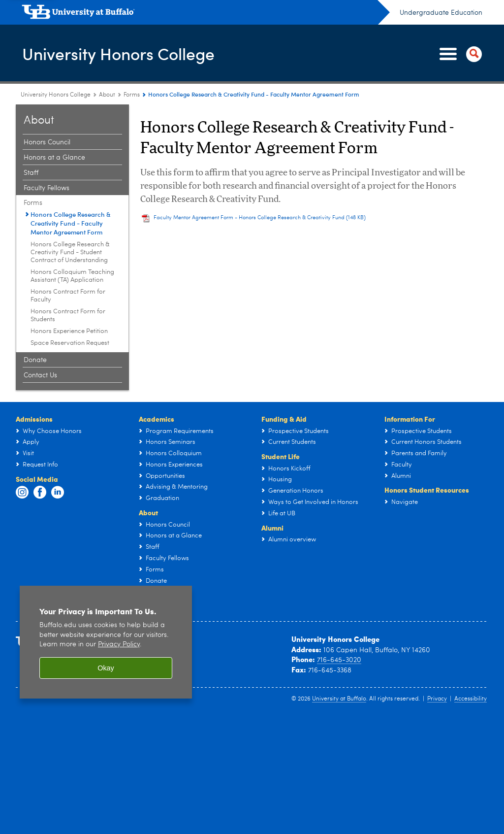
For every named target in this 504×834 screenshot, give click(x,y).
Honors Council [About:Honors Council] (47, 142)
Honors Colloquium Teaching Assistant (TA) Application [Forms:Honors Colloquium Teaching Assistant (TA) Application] (72, 276)
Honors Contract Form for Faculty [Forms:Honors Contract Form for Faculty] (68, 296)
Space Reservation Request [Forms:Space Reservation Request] (70, 343)
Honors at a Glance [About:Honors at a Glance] (54, 158)
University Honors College (126, 53)
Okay (106, 668)
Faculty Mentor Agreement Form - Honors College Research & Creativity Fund (260, 218)
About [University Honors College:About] (107, 95)
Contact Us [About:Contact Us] (40, 375)
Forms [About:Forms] (132, 95)
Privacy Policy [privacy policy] (119, 645)
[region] (106, 642)
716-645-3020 (339, 660)
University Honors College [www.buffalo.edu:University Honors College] (56, 95)
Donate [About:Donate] (35, 360)
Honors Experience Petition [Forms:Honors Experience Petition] (69, 331)
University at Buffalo (339, 699)
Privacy (437, 699)
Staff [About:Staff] (31, 173)
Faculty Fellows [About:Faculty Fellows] (47, 188)
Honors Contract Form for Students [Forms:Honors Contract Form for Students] (68, 316)
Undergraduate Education (441, 13)
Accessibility (471, 699)
